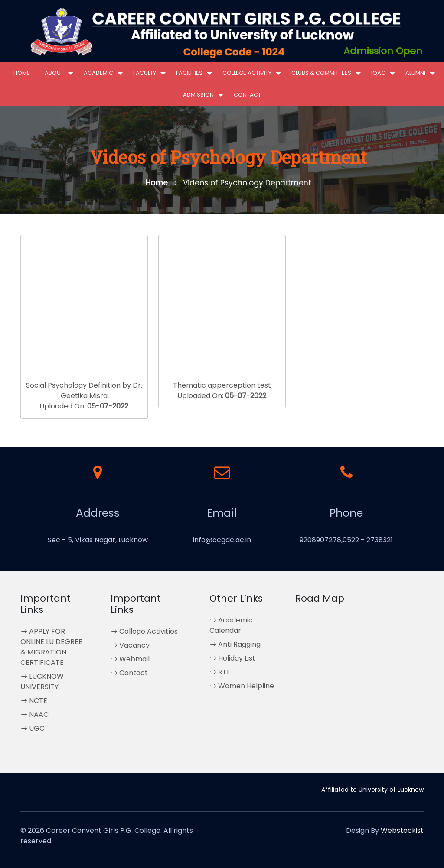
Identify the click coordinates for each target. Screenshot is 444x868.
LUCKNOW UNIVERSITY (42, 682)
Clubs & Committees (321, 73)
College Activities (144, 631)
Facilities (189, 73)
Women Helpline (242, 686)
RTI (219, 672)
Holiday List (232, 658)
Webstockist (402, 831)
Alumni (415, 73)
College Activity (247, 73)
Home (22, 73)
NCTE (34, 701)
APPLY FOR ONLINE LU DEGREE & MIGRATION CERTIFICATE (51, 647)
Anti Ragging (235, 644)
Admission (198, 95)
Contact (247, 95)
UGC (33, 728)
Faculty (145, 73)
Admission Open (383, 51)
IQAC (378, 73)
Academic (98, 73)
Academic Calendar (231, 625)
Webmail (130, 659)
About (54, 73)
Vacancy (130, 645)
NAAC (34, 714)
